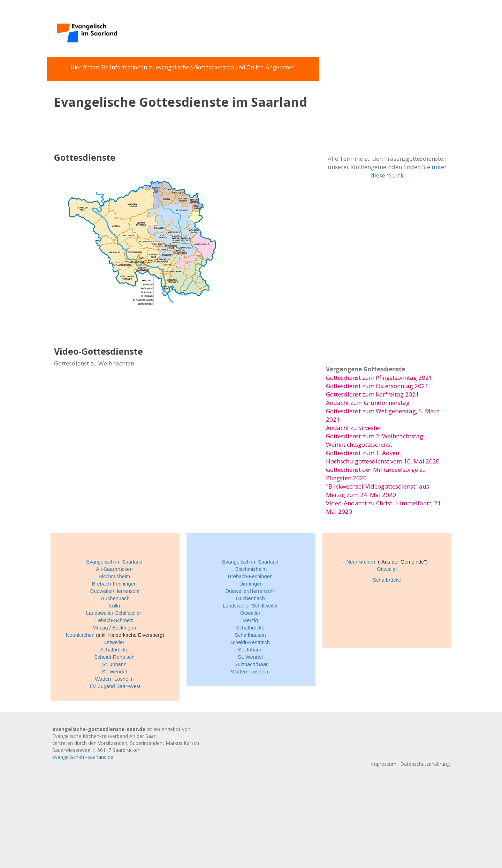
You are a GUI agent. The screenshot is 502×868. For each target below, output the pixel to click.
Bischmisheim (115, 576)
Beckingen (124, 628)
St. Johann (114, 664)
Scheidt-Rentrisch (114, 657)
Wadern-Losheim (114, 679)
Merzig (100, 628)
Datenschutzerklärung (425, 764)
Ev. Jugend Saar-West (115, 686)
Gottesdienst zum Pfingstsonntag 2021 (379, 378)
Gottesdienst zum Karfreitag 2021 (372, 394)
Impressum (384, 764)
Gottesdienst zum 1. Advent (364, 453)
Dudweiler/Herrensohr (115, 591)
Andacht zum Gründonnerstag (368, 403)
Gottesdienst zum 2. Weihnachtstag (375, 436)
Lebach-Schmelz (114, 620)
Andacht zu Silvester (354, 428)
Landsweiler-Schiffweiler (114, 613)
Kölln (115, 606)
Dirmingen (251, 584)
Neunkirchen (80, 635)
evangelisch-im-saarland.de (83, 757)
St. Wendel (114, 672)
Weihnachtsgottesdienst (359, 444)
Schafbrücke (114, 650)
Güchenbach (115, 598)
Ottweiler (114, 642)
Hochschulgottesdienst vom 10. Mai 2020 (383, 461)
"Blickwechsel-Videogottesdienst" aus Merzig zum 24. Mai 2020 (378, 490)
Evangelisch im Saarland (114, 562)
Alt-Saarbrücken (114, 569)
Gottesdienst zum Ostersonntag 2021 (377, 386)
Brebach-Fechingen (114, 584)
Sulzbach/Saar (251, 664)
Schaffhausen (250, 635)
